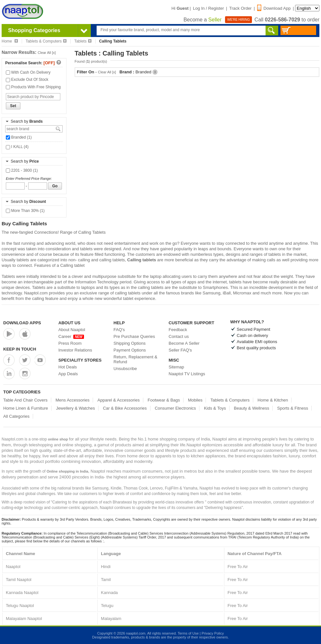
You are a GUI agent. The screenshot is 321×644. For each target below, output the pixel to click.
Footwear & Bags (164, 400)
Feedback (178, 330)
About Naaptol (72, 330)
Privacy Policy (213, 633)
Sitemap (176, 367)
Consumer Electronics (175, 408)
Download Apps (22, 323)
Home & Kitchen (273, 400)
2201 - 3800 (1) (22, 170)
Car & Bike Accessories (125, 408)
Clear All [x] (47, 53)
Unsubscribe (125, 369)
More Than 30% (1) (25, 211)
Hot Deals (68, 367)
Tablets (83, 41)
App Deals (68, 374)
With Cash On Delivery (28, 72)
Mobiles (195, 400)
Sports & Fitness (293, 408)
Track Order (240, 8)
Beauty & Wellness (251, 408)
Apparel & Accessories (119, 400)
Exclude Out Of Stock (27, 80)
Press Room (70, 343)
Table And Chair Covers (25, 400)
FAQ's (119, 330)
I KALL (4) (17, 147)
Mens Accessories (72, 400)
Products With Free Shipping (33, 87)
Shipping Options (130, 343)
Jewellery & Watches (76, 408)
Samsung (212, 293)
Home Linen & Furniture (26, 408)
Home (10, 41)
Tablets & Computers (46, 41)
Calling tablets (142, 260)
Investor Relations (75, 350)
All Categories (16, 416)
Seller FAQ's (180, 350)
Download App (274, 8)
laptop (155, 276)
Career (71, 336)
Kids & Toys (215, 408)
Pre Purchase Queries (134, 336)
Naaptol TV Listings (187, 374)
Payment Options (130, 350)
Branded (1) (19, 137)
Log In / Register (208, 8)
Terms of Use (188, 633)
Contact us (179, 336)
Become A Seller (184, 343)
